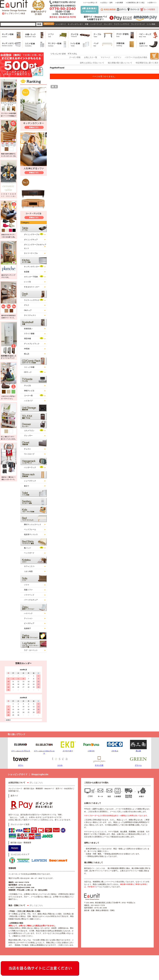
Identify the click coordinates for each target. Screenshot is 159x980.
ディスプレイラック (32, 344)
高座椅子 (27, 628)
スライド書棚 (29, 334)
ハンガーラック (96, 24)
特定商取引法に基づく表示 (147, 63)
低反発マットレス (31, 534)
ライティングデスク (122, 24)
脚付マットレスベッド (33, 524)
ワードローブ (29, 454)
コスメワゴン (29, 431)
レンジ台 (27, 282)
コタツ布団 (28, 571)
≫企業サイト (152, 3)
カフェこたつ (29, 566)
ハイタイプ (28, 401)
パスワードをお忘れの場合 (136, 57)
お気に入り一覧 (91, 57)
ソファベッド (29, 595)
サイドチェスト (30, 315)
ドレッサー (108, 24)
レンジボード (61, 24)
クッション (28, 618)
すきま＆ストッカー (32, 287)
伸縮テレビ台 (29, 391)
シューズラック (30, 481)
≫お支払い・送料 (106, 3)
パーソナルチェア (31, 600)
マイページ (105, 57)
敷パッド (27, 548)
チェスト (27, 449)
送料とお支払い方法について (92, 63)
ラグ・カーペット (31, 650)
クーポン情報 (75, 57)
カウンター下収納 (31, 277)
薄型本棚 (27, 339)
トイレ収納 (151, 24)
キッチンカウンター (75, 24)
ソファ (27, 585)
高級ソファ (28, 590)
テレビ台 (27, 385)
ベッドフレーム (30, 529)
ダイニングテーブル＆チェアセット (35, 246)
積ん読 (27, 354)
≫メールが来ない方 (90, 3)
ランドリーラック (138, 24)
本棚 (87, 24)
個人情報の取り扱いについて (120, 63)
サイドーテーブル (31, 253)
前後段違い (28, 329)
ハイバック (28, 613)
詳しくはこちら (36, 783)
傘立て (27, 486)
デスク (27, 305)
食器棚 (27, 272)
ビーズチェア (29, 623)
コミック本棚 (29, 367)
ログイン (118, 57)
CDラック (28, 372)
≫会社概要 (119, 3)
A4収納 (27, 349)
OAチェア (28, 310)
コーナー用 (28, 396)
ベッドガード (29, 553)
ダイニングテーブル (32, 234)
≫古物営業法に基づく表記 (135, 3)
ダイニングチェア (31, 240)
